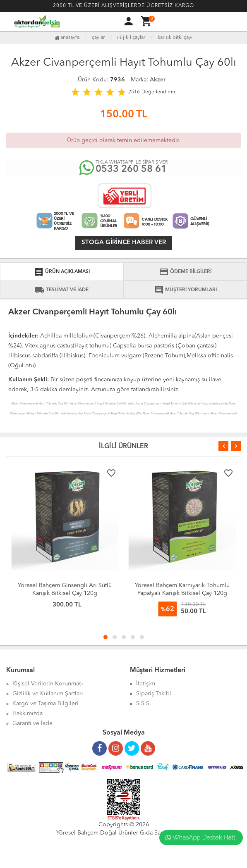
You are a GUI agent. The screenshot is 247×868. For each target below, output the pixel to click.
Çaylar (98, 38)
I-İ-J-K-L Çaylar (131, 38)
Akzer (158, 80)
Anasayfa (67, 38)
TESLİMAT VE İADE (62, 290)
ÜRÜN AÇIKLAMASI (62, 272)
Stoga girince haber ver (124, 243)
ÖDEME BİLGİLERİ (185, 272)
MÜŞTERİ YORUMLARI (185, 290)
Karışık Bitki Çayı (175, 38)
